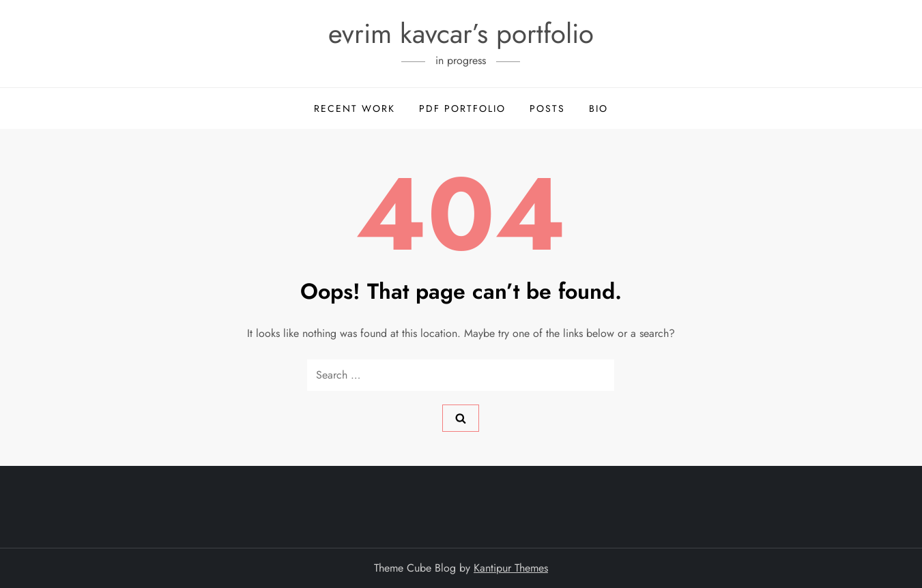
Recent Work (355, 108)
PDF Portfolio (462, 108)
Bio (599, 108)
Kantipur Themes (511, 568)
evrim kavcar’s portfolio (461, 33)
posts (547, 108)
